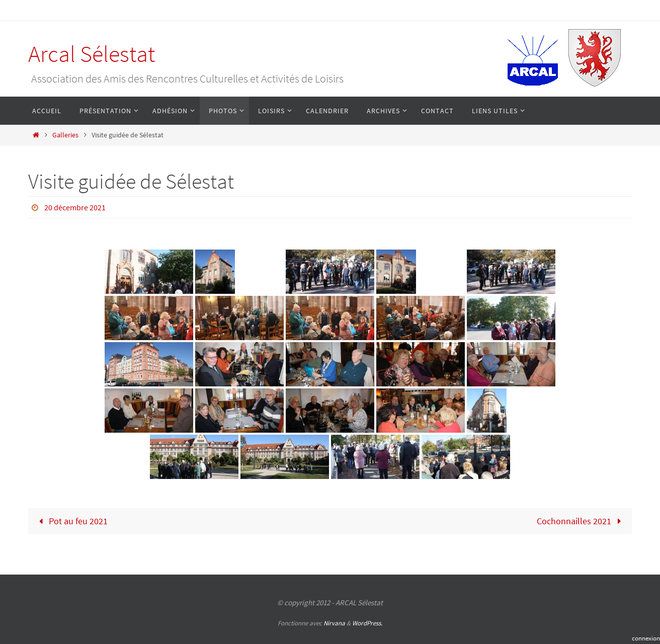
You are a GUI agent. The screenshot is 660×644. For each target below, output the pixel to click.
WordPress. (367, 623)
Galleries (65, 135)
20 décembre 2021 (75, 207)
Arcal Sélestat (92, 54)
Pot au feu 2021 (71, 521)
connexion (646, 638)
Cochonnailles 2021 (581, 521)
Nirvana (334, 623)
